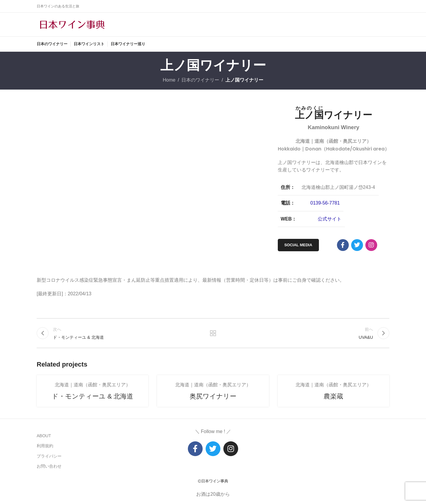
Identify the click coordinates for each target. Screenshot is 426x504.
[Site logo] (72, 24)
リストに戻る (213, 333)
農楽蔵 (333, 396)
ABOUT (44, 436)
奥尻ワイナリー (213, 396)
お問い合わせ (49, 466)
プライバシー (49, 456)
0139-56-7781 (325, 203)
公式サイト (330, 219)
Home (169, 80)
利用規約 (45, 446)
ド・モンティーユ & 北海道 (92, 396)
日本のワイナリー (200, 80)
